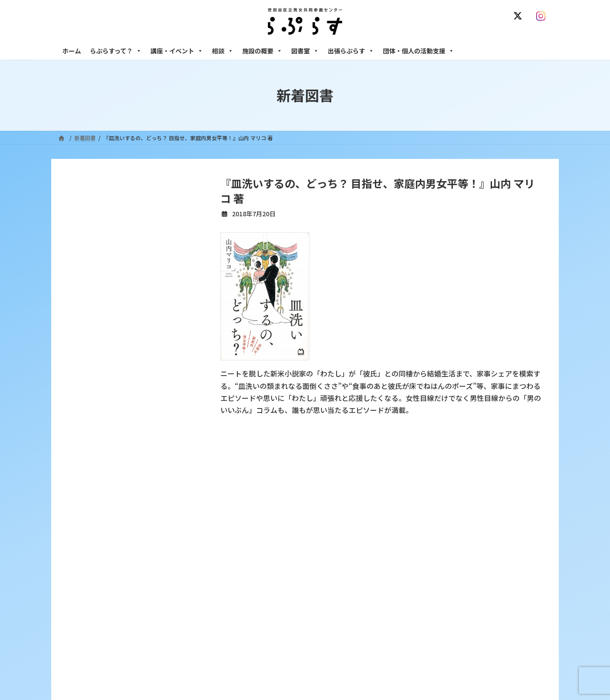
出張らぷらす (351, 51)
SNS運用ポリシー (435, 477)
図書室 (305, 51)
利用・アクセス (256, 546)
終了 (243, 592)
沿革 (243, 530)
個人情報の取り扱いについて (509, 477)
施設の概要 (262, 51)
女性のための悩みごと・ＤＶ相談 (447, 530)
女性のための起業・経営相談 (442, 600)
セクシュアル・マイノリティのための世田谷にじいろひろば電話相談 (479, 565)
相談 (223, 51)
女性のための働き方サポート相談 (447, 546)
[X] (520, 16)
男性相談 (418, 584)
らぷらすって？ (116, 51)
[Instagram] (543, 16)
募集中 (246, 577)
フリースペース (425, 630)
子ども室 (418, 662)
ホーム (72, 51)
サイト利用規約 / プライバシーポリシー (349, 477)
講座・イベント (177, 51)
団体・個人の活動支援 (419, 51)
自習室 (415, 646)
